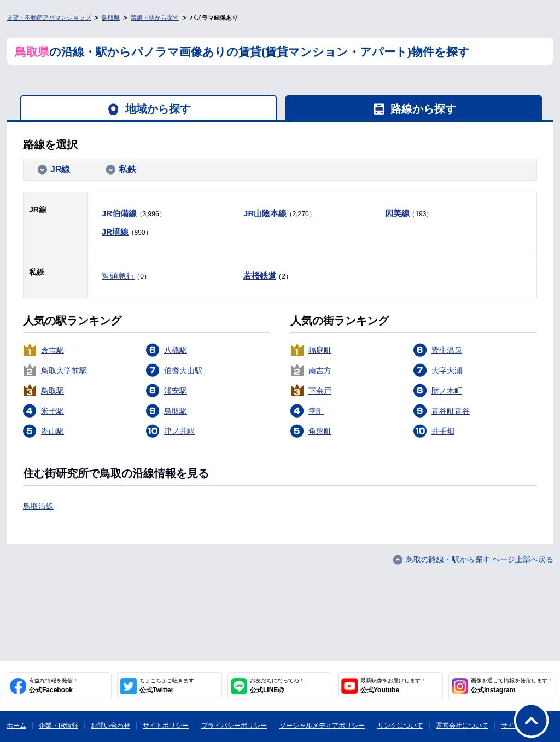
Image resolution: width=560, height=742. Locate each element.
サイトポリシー (166, 726)
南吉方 (320, 370)
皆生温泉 (447, 350)
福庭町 (320, 350)
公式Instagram (512, 686)
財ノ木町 (447, 391)
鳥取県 (111, 18)
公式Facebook (54, 686)
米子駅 (52, 411)
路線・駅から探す (155, 18)
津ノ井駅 (179, 431)
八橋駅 (176, 350)
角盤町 (320, 431)
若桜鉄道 (260, 276)
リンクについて (400, 726)
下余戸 (320, 391)
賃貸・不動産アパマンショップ (49, 18)
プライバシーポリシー (234, 726)
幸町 (316, 411)
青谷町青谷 (451, 411)
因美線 (397, 213)
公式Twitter (167, 686)
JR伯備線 (119, 213)
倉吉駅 (52, 350)
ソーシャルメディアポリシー (322, 726)
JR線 (60, 169)
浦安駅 (176, 391)
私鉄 (127, 169)
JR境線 (115, 232)
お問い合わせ (110, 726)
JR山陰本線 (265, 213)
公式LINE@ (277, 686)
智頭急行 (118, 276)
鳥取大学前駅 (64, 370)
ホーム (16, 726)
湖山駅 (52, 431)
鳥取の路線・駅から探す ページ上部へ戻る (480, 559)
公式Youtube (393, 686)
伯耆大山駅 (183, 370)
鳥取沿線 (38, 506)
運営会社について (462, 726)
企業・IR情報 (59, 726)
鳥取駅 (52, 391)
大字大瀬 (447, 370)
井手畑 (443, 431)
